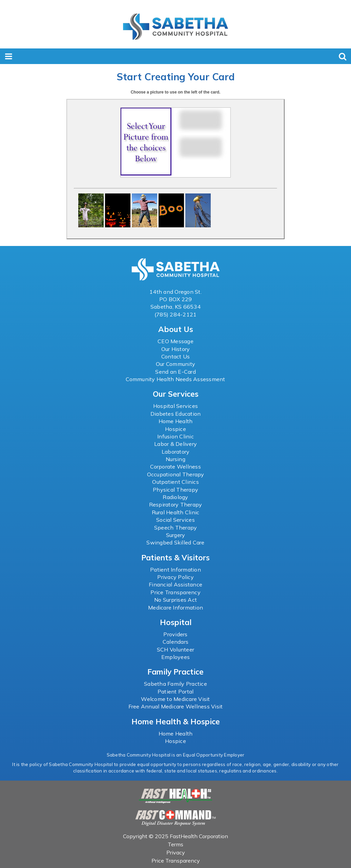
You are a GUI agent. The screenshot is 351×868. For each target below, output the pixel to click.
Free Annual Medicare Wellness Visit (176, 706)
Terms (175, 844)
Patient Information (175, 570)
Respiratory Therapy (176, 504)
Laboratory (176, 452)
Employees (175, 657)
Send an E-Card (175, 372)
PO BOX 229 (176, 299)
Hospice (175, 429)
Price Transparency (175, 592)
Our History (176, 349)
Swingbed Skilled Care (175, 542)
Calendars (175, 642)
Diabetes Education (176, 414)
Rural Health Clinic (176, 512)
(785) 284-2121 (176, 314)
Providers (175, 634)
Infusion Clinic (175, 436)
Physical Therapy (175, 490)
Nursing (175, 459)
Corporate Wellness (175, 467)
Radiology (175, 497)
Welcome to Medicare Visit (175, 699)
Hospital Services (175, 406)
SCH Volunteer (175, 649)
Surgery (176, 535)
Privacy (176, 852)
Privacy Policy (175, 577)
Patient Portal (176, 691)
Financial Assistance (175, 584)
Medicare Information (175, 607)
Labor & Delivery (175, 444)
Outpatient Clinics (175, 482)
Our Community (175, 364)
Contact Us (176, 356)
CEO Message (175, 341)
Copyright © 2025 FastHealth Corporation (175, 836)
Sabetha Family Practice (175, 684)
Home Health (176, 421)
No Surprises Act (175, 600)
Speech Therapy (176, 528)
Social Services (175, 520)
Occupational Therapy (176, 474)
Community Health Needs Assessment (175, 379)
